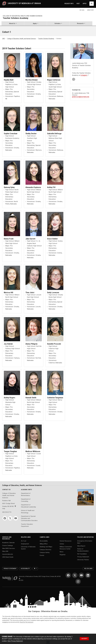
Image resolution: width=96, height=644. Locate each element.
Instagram (84, 75)
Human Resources (66, 541)
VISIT (78, 4)
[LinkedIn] (88, 575)
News (61, 552)
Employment (25, 544)
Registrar (63, 555)
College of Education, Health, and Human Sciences (23, 16)
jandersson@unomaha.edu (81, 97)
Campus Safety (45, 552)
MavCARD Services (9, 548)
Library (62, 544)
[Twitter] (10, 518)
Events (42, 555)
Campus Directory (45, 550)
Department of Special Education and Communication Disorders (29, 518)
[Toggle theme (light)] (35, 569)
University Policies (83, 560)
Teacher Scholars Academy (16, 18)
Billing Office (44, 544)
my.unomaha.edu (8, 554)
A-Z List (24, 541)
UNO (4, 39)
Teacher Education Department (27, 525)
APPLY (85, 4)
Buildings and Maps (46, 547)
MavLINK (5, 551)
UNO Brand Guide (8, 557)
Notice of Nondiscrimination (83, 550)
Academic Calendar (8, 543)
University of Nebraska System (28, 548)
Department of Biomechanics (26, 494)
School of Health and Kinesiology (28, 512)
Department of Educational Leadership (28, 506)
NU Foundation (82, 554)
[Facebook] (5, 518)
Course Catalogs (8, 546)
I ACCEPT (84, 639)
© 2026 (21, 580)
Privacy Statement (83, 557)
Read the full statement (27, 622)
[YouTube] (16, 518)
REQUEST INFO (69, 4)
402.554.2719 (7, 512)
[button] (13, 24)
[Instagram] (78, 581)
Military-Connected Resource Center (66, 548)
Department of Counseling (26, 500)
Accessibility (44, 541)
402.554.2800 (88, 569)
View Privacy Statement (15, 641)
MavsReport (81, 546)
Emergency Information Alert (85, 542)
